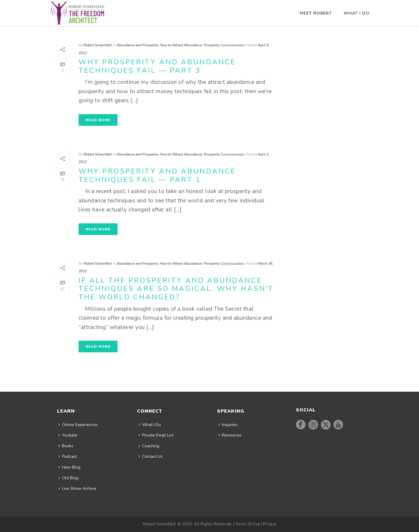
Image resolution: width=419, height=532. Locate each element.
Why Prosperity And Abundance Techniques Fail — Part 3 (157, 66)
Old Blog (68, 478)
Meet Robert (316, 13)
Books (66, 446)
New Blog (69, 467)
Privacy (270, 524)
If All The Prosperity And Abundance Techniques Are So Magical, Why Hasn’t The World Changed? (176, 289)
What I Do (357, 13)
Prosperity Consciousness (224, 45)
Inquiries (228, 425)
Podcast (68, 456)
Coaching (149, 446)
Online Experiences (78, 425)
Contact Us (151, 456)
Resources (230, 435)
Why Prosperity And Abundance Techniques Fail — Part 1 (157, 175)
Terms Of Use (248, 524)
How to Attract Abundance (181, 45)
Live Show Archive (77, 488)
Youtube (68, 435)
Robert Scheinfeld (97, 45)
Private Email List (156, 435)
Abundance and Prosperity (137, 45)
